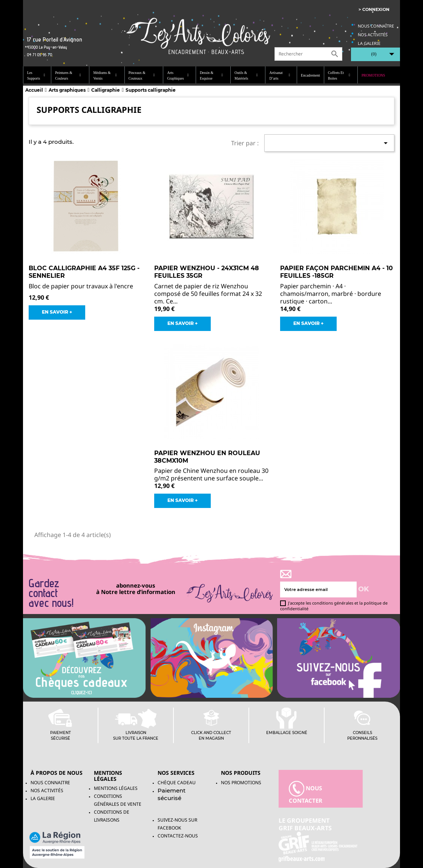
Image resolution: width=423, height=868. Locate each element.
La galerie (369, 43)
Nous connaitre (50, 783)
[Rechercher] (308, 54)
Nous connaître (376, 26)
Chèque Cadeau (177, 783)
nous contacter (306, 793)
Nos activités (373, 35)
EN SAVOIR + (57, 312)
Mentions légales (116, 788)
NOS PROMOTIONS (241, 783)
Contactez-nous (178, 836)
